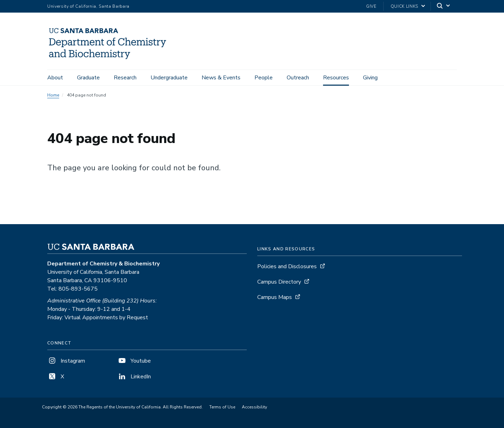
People (264, 78)
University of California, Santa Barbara (88, 6)
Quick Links (404, 6)
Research (125, 78)
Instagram (66, 361)
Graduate (88, 78)
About (55, 78)
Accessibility (254, 407)
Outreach (298, 78)
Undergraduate (169, 78)
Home (53, 95)
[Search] (444, 6)
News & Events (221, 78)
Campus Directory (279, 282)
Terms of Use (222, 407)
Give (371, 6)
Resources (336, 78)
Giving (370, 78)
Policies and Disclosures (287, 266)
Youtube (134, 361)
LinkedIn (134, 377)
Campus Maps (275, 297)
